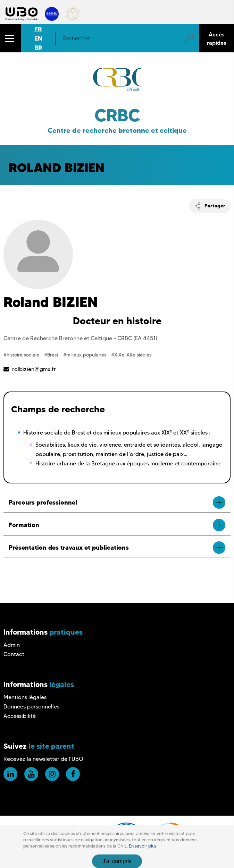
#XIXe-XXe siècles (131, 355)
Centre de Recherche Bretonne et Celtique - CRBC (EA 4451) (80, 338)
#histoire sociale (22, 355)
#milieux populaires (85, 355)
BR (38, 48)
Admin (12, 645)
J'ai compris (117, 861)
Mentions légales (25, 697)
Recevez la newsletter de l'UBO (43, 759)
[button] (10, 38)
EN (38, 38)
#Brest (52, 355)
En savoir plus (143, 846)
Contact (14, 654)
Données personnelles (31, 707)
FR (38, 29)
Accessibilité (20, 716)
